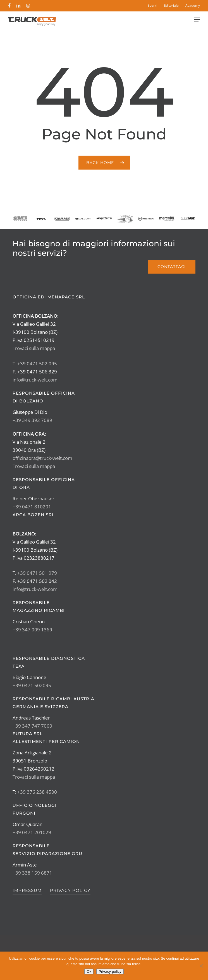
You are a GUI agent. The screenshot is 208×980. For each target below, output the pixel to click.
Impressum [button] (27, 890)
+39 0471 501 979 (37, 573)
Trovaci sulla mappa (34, 348)
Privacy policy (110, 971)
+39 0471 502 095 (37, 364)
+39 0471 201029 (32, 832)
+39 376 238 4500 (37, 792)
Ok (89, 971)
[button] (197, 20)
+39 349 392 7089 (32, 420)
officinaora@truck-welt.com (42, 458)
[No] (201, 966)
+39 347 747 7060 (32, 726)
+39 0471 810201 (32, 507)
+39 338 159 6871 (32, 873)
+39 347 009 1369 (32, 630)
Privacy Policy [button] (70, 890)
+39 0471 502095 (32, 685)
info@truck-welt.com (35, 380)
